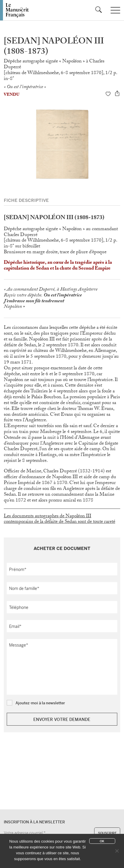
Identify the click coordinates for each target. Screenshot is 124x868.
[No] (117, 851)
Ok (102, 841)
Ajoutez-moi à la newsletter (40, 703)
